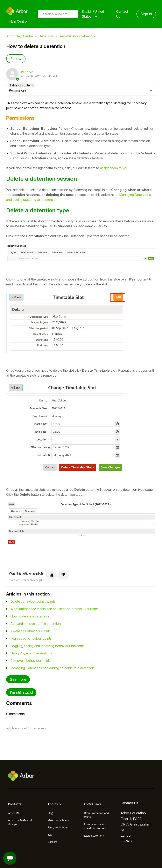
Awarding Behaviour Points (30, 631)
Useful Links (92, 804)
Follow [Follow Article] (16, 59)
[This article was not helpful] (63, 575)
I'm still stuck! (21, 692)
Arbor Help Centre (20, 36)
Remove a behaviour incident (32, 661)
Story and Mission (58, 827)
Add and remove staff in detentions (36, 624)
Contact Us (122, 14)
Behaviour (46, 36)
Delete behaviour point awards (33, 601)
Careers (52, 842)
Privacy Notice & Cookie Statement (95, 826)
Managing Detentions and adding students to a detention (52, 668)
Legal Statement (94, 836)
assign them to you (114, 168)
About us (54, 804)
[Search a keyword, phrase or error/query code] (58, 14)
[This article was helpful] (51, 575)
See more (18, 679)
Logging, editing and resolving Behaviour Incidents (47, 646)
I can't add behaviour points (31, 638)
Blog (50, 813)
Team (51, 835)
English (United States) (93, 14)
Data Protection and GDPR (96, 815)
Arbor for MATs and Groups (20, 822)
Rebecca (27, 72)
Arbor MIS (14, 813)
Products (15, 804)
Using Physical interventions (31, 653)
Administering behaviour (78, 36)
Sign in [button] (146, 14)
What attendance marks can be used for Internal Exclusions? (55, 609)
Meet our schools (58, 820)
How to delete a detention (30, 616)
